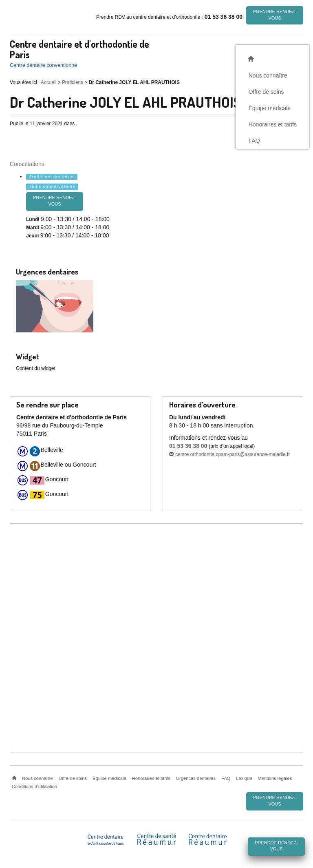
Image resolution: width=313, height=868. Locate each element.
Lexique (244, 778)
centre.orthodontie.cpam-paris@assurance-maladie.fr (229, 454)
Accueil (48, 82)
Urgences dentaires (196, 778)
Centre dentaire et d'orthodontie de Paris (79, 49)
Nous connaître (268, 75)
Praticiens (73, 82)
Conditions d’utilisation (34, 786)
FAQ (254, 140)
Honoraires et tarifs (273, 124)
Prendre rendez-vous (275, 15)
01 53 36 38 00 (188, 446)
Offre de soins (266, 91)
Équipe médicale (270, 108)
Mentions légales (275, 778)
